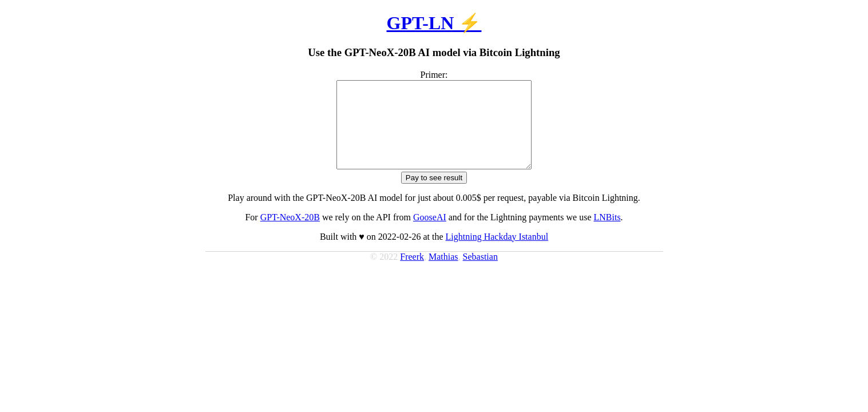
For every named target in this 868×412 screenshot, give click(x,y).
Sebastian (480, 274)
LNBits (607, 234)
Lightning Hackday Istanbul (497, 254)
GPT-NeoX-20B (290, 234)
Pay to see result (434, 195)
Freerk (412, 274)
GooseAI (430, 234)
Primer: (434, 75)
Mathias (443, 274)
